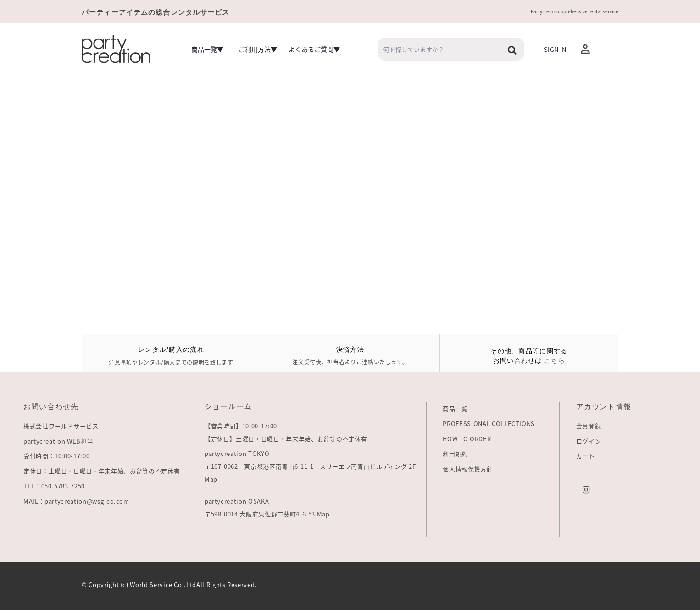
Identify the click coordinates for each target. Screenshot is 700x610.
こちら (555, 360)
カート (586, 456)
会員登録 (589, 426)
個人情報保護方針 (468, 469)
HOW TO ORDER (467, 439)
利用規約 (455, 454)
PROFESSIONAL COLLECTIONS (489, 424)
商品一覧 (455, 408)
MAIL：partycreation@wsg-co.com (76, 501)
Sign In (555, 49)
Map (211, 479)
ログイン (589, 441)
